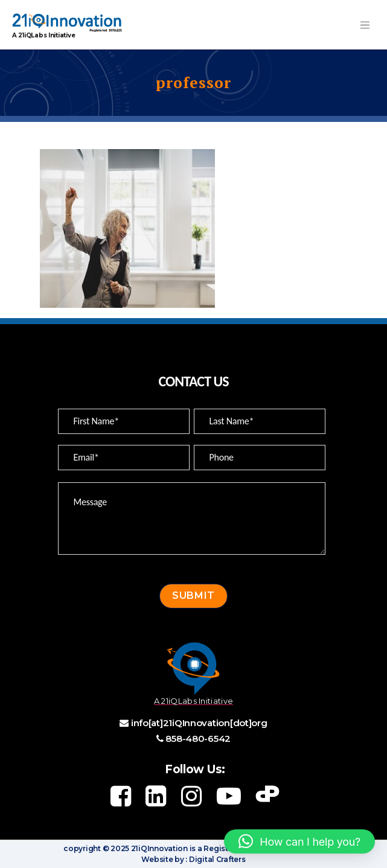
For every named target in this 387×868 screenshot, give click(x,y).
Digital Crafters (216, 859)
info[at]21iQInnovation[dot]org (199, 723)
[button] (299, 841)
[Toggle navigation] (365, 25)
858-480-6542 (198, 739)
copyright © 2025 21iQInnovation (126, 848)
